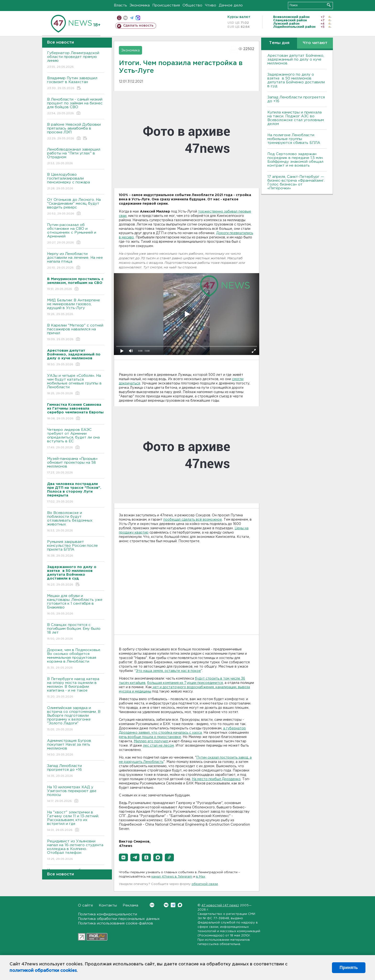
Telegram (173, 905)
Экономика (140, 5)
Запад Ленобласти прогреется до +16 (76, 771)
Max (180, 905)
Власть (120, 5)
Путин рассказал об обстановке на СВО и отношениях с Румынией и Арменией (76, 234)
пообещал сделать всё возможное (193, 520)
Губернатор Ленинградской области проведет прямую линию (76, 60)
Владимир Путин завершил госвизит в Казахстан (76, 83)
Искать (329, 5)
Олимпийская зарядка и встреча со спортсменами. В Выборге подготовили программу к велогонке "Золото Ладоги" (76, 719)
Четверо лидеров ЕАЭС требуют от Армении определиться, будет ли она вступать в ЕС (76, 439)
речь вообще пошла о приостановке (150, 737)
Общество (192, 5)
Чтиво (211, 5)
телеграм (132, 18)
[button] (123, 857)
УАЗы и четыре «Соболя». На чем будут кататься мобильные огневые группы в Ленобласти (76, 385)
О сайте (85, 905)
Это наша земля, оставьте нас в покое (168, 671)
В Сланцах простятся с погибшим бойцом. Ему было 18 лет (76, 632)
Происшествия (166, 5)
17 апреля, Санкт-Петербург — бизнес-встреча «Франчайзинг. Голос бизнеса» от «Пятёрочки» (296, 183)
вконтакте (125, 18)
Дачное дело (231, 5)
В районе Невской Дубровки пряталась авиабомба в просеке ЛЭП (76, 132)
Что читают (315, 43)
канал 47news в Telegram (172, 877)
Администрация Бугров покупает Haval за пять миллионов (76, 748)
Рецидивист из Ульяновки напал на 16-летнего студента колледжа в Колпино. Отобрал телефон (76, 850)
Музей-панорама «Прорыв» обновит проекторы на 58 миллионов (76, 466)
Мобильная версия (119, 18)
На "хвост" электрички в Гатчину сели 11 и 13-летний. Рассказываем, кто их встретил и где (76, 821)
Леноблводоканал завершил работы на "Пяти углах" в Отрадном (76, 157)
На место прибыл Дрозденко (216, 779)
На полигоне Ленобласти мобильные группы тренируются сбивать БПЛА (294, 139)
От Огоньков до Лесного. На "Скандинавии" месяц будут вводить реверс (76, 207)
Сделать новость (138, 26)
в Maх (201, 877)
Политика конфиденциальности (108, 914)
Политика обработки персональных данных (119, 919)
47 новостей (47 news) (220, 905)
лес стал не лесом (158, 746)
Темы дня (279, 43)
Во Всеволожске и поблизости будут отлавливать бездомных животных (76, 522)
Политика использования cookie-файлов (116, 923)
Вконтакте (152, 905)
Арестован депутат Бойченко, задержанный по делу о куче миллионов (296, 59)
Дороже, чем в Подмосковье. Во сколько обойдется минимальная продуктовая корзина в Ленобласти (76, 659)
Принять (349, 968)
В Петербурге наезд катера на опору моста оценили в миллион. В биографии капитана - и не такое (76, 688)
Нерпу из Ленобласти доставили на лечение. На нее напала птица (76, 261)
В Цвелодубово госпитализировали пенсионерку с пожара (76, 182)
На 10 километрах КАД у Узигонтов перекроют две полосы (76, 794)
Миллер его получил (151, 741)
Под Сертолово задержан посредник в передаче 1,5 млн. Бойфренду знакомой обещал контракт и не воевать (295, 160)
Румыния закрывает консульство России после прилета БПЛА (76, 549)
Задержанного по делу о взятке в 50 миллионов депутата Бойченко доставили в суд (296, 80)
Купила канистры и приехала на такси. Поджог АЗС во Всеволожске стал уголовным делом (296, 118)
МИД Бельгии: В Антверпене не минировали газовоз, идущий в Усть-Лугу (76, 307)
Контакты (108, 905)
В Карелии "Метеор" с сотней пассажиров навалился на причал (76, 333)
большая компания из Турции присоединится (185, 683)
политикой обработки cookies (43, 971)
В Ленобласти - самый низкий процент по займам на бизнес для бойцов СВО (76, 107)
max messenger (138, 18)
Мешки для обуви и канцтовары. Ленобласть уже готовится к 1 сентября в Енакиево (76, 605)
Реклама (130, 905)
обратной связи (205, 884)
